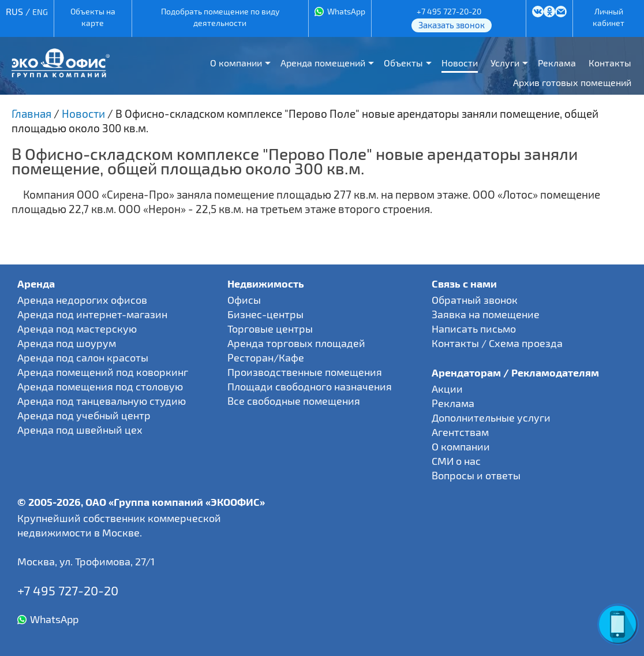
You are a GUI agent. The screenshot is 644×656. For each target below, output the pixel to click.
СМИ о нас (456, 461)
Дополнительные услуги (491, 418)
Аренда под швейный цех (80, 430)
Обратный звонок (475, 300)
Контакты (610, 63)
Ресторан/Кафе (266, 357)
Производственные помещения (305, 372)
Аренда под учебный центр (84, 415)
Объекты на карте (93, 17)
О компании (236, 63)
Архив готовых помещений (572, 82)
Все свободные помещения (294, 401)
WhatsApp (346, 11)
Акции (447, 389)
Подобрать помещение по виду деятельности (220, 17)
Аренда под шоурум (67, 343)
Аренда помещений (323, 63)
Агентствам (460, 432)
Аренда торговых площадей (296, 343)
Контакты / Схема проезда (497, 343)
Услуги (505, 63)
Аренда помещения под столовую (100, 386)
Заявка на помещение (486, 314)
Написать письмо (474, 329)
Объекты (403, 63)
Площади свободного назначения (310, 386)
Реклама (557, 63)
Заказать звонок (452, 25)
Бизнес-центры (265, 314)
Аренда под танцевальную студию (102, 401)
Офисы (244, 300)
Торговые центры (270, 329)
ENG (40, 12)
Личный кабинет (609, 17)
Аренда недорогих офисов (82, 300)
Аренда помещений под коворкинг (103, 372)
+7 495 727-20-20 (449, 11)
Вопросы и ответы (476, 475)
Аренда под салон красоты (83, 357)
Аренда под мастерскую (77, 329)
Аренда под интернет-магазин (92, 314)
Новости (460, 63)
